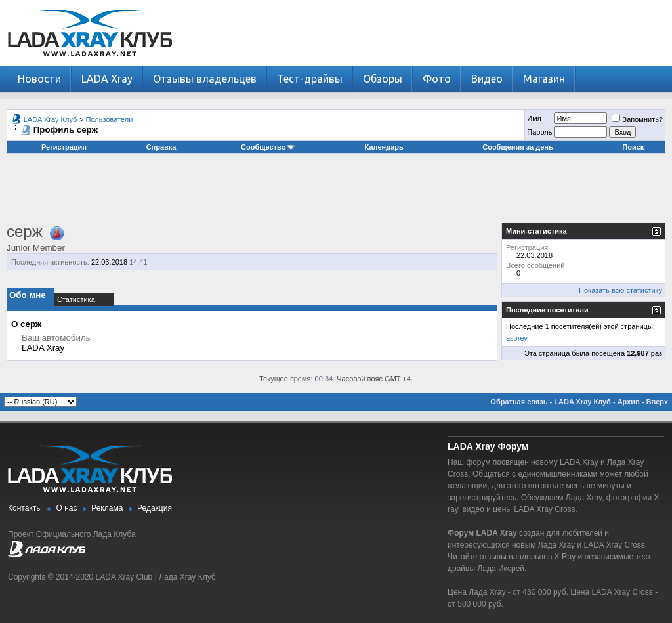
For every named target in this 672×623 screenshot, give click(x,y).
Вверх (657, 402)
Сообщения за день (517, 147)
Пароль (539, 132)
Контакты (25, 508)
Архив (629, 402)
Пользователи (110, 119)
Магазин (544, 79)
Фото (437, 79)
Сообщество (268, 147)
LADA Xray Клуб (51, 119)
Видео (487, 79)
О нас (67, 508)
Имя (534, 118)
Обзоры (383, 79)
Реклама (107, 508)
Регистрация (64, 147)
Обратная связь (519, 402)
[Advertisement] (336, 193)
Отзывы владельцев (205, 79)
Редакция (155, 508)
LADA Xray (107, 79)
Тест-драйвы (310, 79)
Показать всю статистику (620, 290)
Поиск (633, 147)
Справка (161, 147)
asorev (517, 338)
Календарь (384, 147)
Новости (39, 79)
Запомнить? (637, 119)
